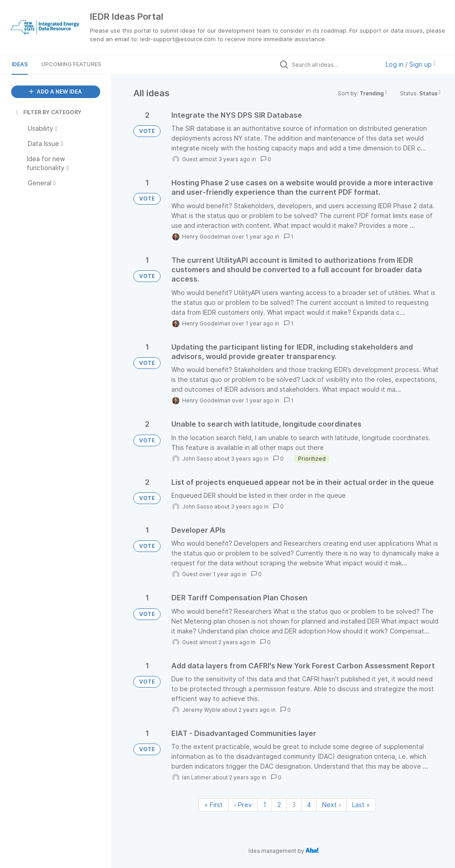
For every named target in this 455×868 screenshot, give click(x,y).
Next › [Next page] (332, 805)
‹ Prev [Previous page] (243, 805)
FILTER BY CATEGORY (48, 112)
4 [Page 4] (309, 805)
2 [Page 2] (279, 805)
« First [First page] (214, 805)
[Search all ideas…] (333, 64)
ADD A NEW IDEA (55, 92)
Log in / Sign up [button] (411, 64)
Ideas (20, 64)
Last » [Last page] (361, 805)
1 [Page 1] (265, 805)
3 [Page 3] (294, 805)
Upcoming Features (71, 64)
